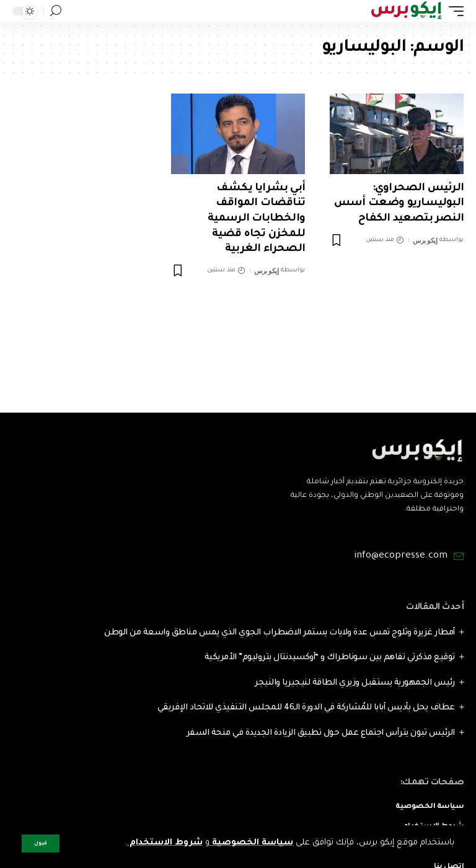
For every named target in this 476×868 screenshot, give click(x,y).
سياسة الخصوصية (251, 843)
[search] (56, 11)
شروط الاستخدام (165, 843)
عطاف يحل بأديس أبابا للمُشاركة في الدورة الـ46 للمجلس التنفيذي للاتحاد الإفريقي (306, 708)
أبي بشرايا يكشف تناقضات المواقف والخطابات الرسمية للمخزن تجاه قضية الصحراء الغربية (256, 219)
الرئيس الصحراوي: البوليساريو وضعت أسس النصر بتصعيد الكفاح (399, 204)
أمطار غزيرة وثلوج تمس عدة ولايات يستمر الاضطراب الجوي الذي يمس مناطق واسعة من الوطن (280, 633)
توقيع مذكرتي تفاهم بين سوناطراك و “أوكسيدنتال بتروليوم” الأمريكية (330, 658)
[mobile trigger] (453, 11)
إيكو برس (425, 240)
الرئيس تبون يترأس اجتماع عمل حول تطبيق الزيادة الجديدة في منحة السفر (321, 733)
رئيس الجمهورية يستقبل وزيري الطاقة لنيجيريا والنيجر (355, 683)
